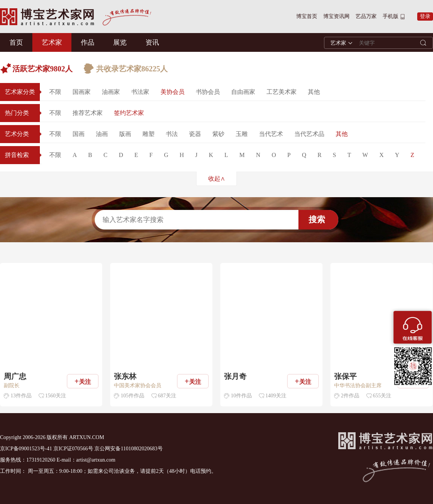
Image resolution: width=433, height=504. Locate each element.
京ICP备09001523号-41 (26, 449)
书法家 (140, 92)
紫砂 (218, 134)
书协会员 (208, 92)
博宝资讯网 (336, 16)
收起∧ (217, 179)
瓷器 (195, 134)
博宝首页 (307, 16)
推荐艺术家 (88, 113)
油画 (102, 134)
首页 (16, 42)
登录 (425, 16)
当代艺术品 (309, 134)
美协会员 (173, 92)
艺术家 (52, 42)
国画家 (82, 92)
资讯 (152, 42)
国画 (79, 134)
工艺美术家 (282, 92)
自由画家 (243, 92)
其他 (314, 92)
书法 (172, 134)
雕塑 (148, 134)
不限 (55, 92)
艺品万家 (366, 16)
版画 (125, 134)
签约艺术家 (129, 113)
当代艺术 (271, 134)
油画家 (111, 92)
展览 (120, 42)
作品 (88, 42)
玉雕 (242, 134)
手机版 (391, 16)
